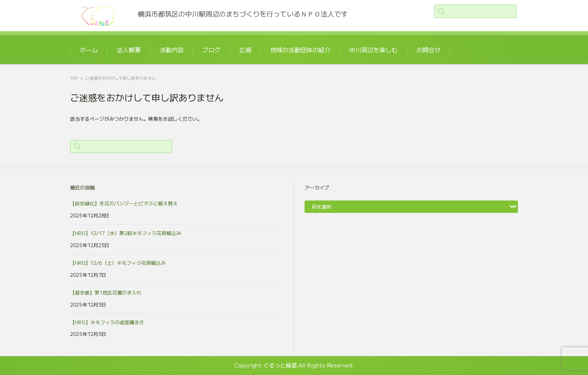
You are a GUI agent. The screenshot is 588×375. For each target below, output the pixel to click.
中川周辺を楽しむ (373, 50)
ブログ (212, 50)
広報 (245, 50)
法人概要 (129, 50)
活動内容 (172, 50)
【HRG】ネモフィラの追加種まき (107, 323)
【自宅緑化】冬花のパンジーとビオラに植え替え (124, 204)
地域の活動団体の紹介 (300, 50)
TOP (74, 78)
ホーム (89, 50)
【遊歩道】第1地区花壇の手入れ (106, 293)
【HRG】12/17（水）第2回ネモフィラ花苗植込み (126, 233)
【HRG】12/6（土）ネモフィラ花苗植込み (118, 263)
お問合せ (428, 50)
